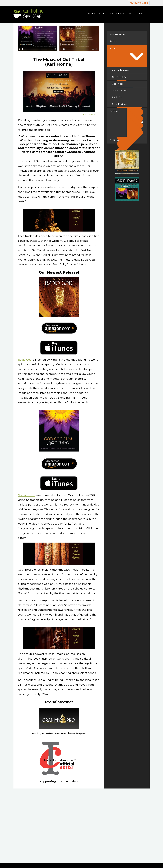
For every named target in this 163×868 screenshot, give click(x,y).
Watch (91, 14)
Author (113, 41)
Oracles (120, 14)
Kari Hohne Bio (118, 34)
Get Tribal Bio (128, 78)
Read (101, 14)
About (131, 14)
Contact (114, 111)
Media (141, 14)
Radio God (25, 360)
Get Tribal (128, 85)
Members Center (139, 3)
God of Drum (27, 495)
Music (113, 48)
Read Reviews (128, 105)
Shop (110, 14)
